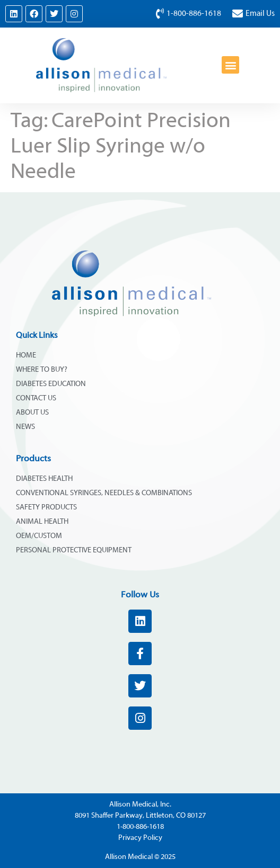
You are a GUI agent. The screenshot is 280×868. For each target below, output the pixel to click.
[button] (230, 65)
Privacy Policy (140, 838)
